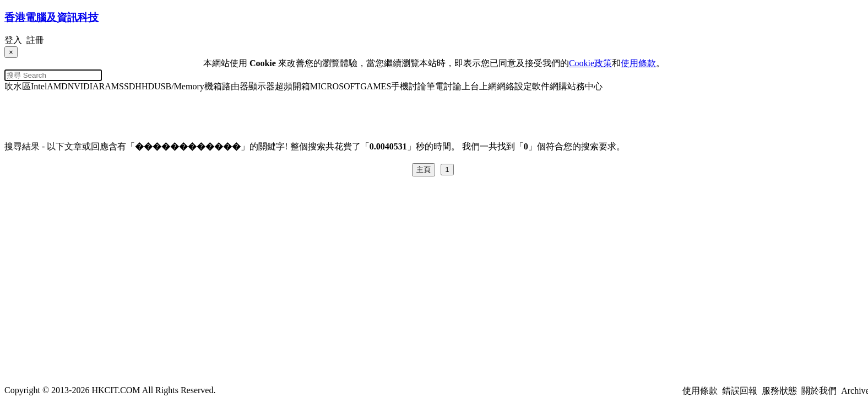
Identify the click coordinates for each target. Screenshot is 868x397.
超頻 (284, 86)
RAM (109, 86)
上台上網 (479, 86)
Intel (39, 86)
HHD (145, 86)
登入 (13, 40)
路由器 (235, 86)
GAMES (376, 86)
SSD (127, 86)
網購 (558, 86)
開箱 (301, 86)
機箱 (213, 86)
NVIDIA (83, 86)
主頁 (424, 170)
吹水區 (18, 86)
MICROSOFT (335, 86)
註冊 (35, 40)
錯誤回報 (740, 391)
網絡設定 (514, 86)
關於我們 (819, 391)
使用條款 (638, 63)
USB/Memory (179, 86)
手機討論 (409, 86)
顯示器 (262, 86)
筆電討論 (444, 86)
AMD (57, 86)
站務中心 (585, 86)
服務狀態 (779, 391)
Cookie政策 (590, 63)
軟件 (541, 86)
